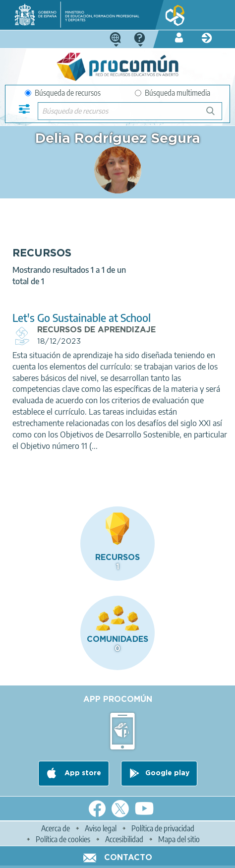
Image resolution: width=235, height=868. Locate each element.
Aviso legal (101, 828)
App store (82, 773)
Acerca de (56, 828)
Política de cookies (63, 839)
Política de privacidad (163, 828)
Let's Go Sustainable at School (82, 318)
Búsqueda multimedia (173, 93)
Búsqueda (216, 115)
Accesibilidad (124, 839)
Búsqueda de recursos (63, 93)
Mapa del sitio (179, 839)
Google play (167, 773)
